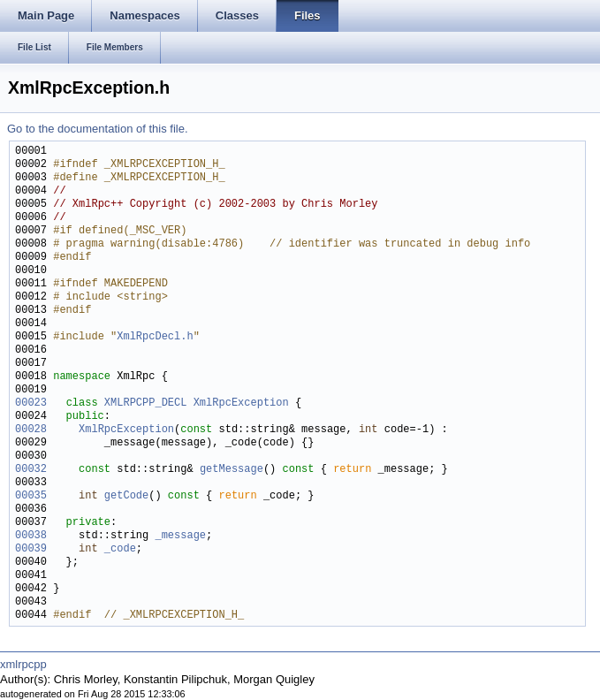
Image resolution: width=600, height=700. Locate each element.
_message (180, 536)
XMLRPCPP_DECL (146, 403)
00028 (31, 430)
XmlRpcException (241, 403)
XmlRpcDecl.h (155, 337)
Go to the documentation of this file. (98, 129)
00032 (31, 470)
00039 (31, 549)
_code (120, 549)
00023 (31, 403)
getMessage (232, 470)
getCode (126, 496)
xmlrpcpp (23, 664)
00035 (31, 496)
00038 (31, 536)
